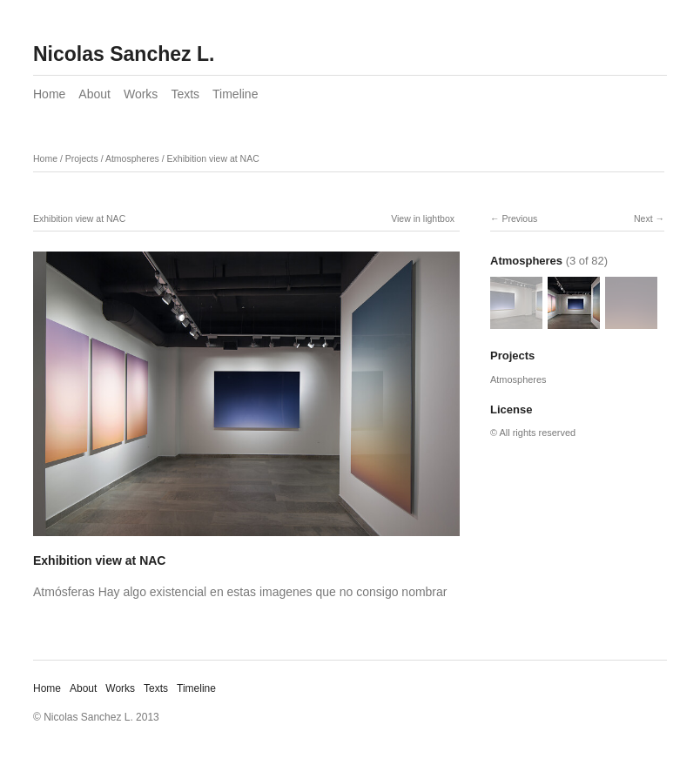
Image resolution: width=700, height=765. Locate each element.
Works (141, 94)
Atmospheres (132, 158)
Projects (82, 158)
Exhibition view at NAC (213, 158)
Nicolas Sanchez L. (124, 54)
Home (49, 94)
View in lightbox (423, 218)
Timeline (235, 94)
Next (643, 218)
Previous (519, 218)
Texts (185, 94)
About (94, 94)
